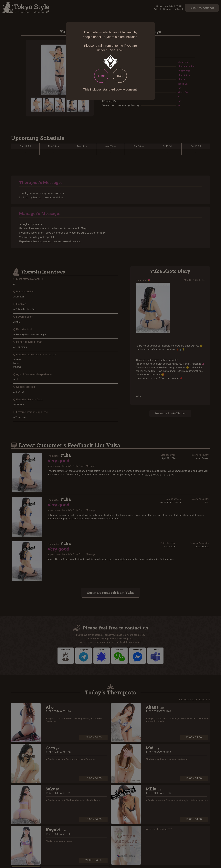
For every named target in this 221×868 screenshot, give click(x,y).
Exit (120, 76)
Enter (101, 76)
